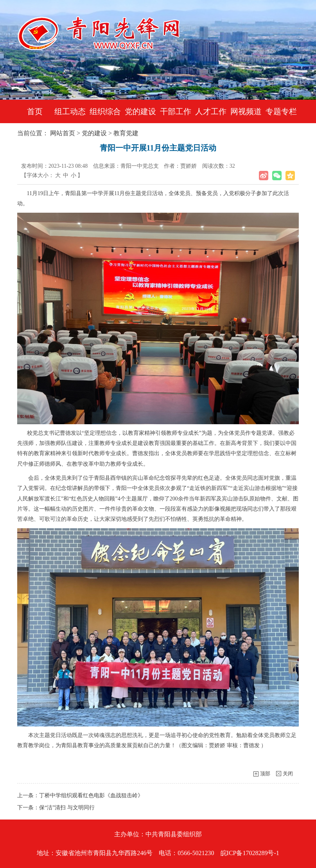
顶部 (265, 774)
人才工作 (211, 111)
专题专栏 (281, 111)
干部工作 (176, 111)
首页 (35, 111)
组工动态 (70, 111)
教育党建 (126, 133)
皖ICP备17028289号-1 (250, 853)
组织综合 (105, 111)
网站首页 (63, 133)
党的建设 (140, 111)
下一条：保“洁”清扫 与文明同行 (56, 808)
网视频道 (246, 111)
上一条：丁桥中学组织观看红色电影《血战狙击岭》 (80, 795)
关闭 (288, 774)
